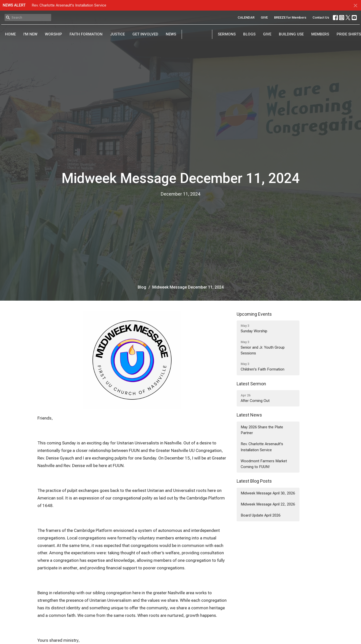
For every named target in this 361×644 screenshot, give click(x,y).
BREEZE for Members (290, 17)
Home (10, 34)
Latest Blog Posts (254, 481)
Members (320, 34)
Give (267, 34)
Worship (54, 34)
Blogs (249, 34)
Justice (117, 34)
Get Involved (145, 34)
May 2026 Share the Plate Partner (262, 430)
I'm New (30, 34)
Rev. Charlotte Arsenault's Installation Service (69, 5)
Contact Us (321, 17)
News (171, 34)
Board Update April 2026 (261, 515)
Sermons (227, 34)
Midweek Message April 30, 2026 (268, 493)
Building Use (291, 34)
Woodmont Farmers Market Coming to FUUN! (264, 464)
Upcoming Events (254, 314)
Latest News (249, 415)
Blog (142, 287)
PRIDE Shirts (349, 34)
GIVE (264, 17)
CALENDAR (246, 17)
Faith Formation (86, 34)
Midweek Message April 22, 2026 (268, 504)
